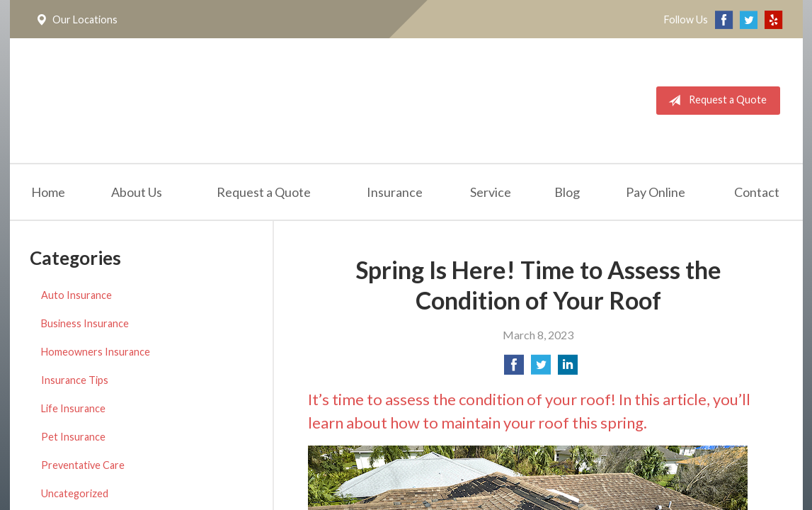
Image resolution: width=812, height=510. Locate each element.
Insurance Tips (75, 380)
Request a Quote (715, 101)
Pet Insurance (73, 437)
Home (48, 192)
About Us (137, 192)
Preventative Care (83, 465)
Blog (567, 192)
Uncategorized (75, 493)
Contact (757, 192)
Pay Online (656, 192)
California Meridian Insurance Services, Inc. (192, 101)
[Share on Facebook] (514, 369)
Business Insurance (85, 323)
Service (491, 192)
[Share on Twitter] (541, 369)
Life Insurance (73, 408)
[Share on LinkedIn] (568, 369)
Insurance (395, 192)
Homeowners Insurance (96, 352)
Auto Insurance (76, 295)
